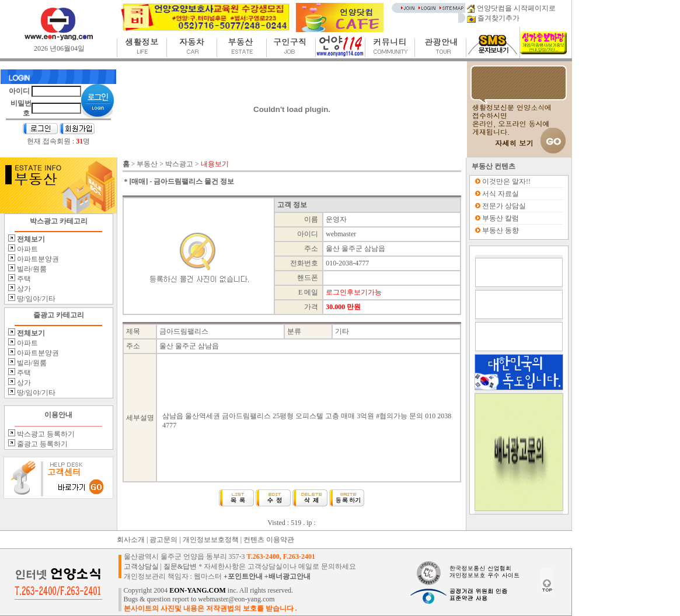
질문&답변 (180, 566)
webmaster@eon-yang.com (236, 599)
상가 (23, 289)
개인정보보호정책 (211, 540)
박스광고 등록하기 (45, 434)
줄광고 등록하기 (41, 444)
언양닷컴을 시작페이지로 (511, 8)
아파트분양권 (37, 259)
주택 (23, 279)
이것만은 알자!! (506, 181)
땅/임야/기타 (36, 299)
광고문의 (163, 540)
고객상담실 (141, 566)
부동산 (147, 164)
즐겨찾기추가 (493, 18)
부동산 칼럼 (501, 218)
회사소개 (131, 540)
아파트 (27, 249)
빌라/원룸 (31, 269)
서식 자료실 (501, 194)
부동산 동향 (501, 230)
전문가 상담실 (504, 206)
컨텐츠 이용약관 (269, 540)
